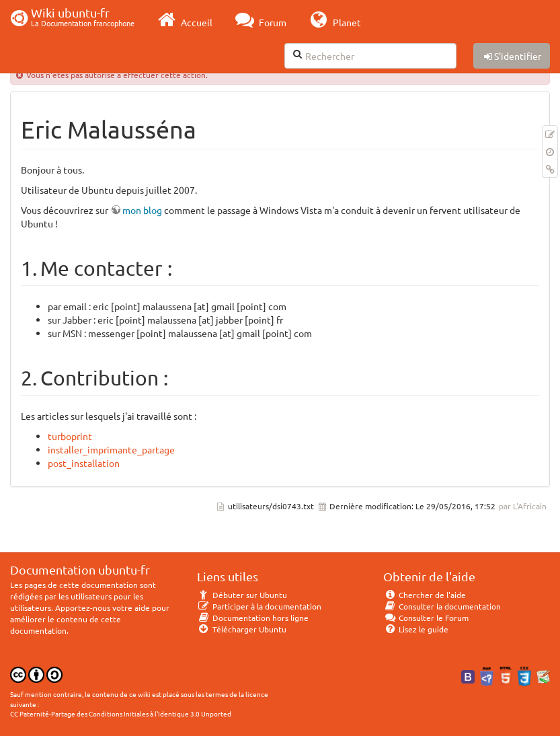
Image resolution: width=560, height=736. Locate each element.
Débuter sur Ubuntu (242, 595)
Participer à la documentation (259, 606)
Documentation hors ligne (253, 618)
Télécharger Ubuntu (242, 629)
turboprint (70, 436)
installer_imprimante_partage (111, 449)
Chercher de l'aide (425, 595)
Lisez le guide (416, 629)
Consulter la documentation (442, 606)
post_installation (84, 463)
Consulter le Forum (426, 618)
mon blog (142, 210)
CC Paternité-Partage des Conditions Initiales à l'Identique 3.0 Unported (121, 713)
